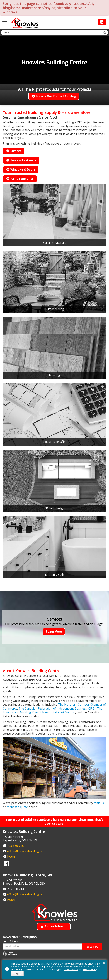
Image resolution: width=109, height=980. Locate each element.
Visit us (99, 803)
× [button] (104, 963)
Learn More (54, 632)
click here (91, 967)
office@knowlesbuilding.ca (25, 851)
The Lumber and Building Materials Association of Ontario (53, 710)
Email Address (11, 941)
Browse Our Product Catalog (54, 96)
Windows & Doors (21, 170)
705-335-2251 (16, 846)
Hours (11, 856)
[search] (51, 32)
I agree (17, 974)
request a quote (17, 807)
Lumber (14, 151)
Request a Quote (102, 22)
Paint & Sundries (20, 179)
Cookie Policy (71, 969)
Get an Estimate (54, 926)
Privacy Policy (90, 969)
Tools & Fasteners (21, 160)
